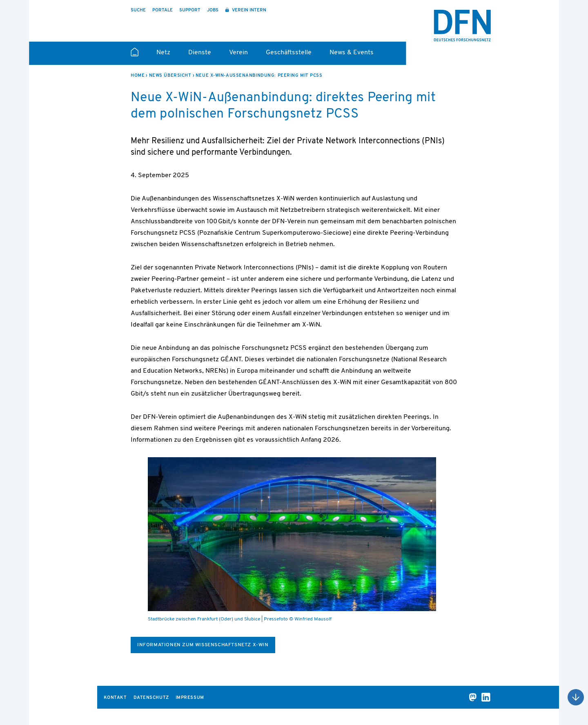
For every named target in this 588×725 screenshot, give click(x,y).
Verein (238, 53)
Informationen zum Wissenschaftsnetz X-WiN (203, 645)
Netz (163, 53)
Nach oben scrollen (576, 697)
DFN (462, 26)
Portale (163, 10)
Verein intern (248, 10)
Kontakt (115, 698)
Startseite (135, 56)
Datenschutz (151, 698)
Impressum (190, 698)
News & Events (352, 53)
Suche (138, 10)
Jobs (213, 10)
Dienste (200, 53)
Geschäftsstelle (289, 53)
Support (190, 10)
